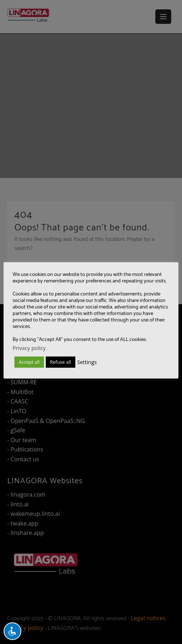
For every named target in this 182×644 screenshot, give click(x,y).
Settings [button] (87, 362)
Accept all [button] (29, 362)
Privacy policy (29, 348)
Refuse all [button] (61, 362)
